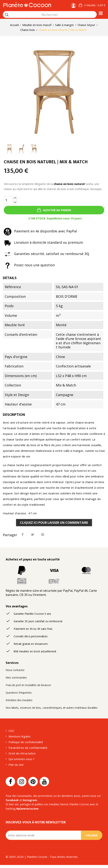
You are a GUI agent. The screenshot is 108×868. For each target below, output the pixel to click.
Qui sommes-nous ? (21, 759)
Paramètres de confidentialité (28, 748)
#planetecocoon (27, 809)
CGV (11, 731)
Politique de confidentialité (26, 742)
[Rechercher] (7, 15)
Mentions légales (20, 736)
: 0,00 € (94, 5)
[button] (92, 5)
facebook (12, 800)
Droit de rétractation (22, 753)
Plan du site (16, 765)
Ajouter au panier (57, 210)
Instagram (30, 800)
